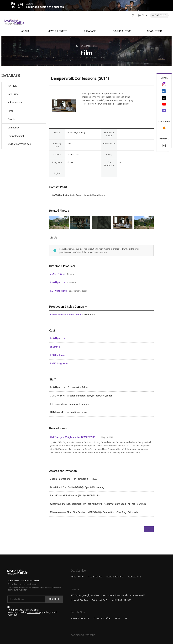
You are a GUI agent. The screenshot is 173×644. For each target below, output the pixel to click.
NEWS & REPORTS (57, 31)
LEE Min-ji (55, 347)
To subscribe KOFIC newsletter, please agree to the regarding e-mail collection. (32, 612)
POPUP (159, 15)
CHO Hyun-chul (58, 282)
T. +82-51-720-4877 (79, 600)
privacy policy (33, 612)
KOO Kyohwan (57, 355)
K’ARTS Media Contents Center (66, 315)
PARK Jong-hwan (59, 364)
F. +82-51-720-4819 (99, 600)
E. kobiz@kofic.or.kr (121, 600)
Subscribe (54, 599)
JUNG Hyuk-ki (58, 274)
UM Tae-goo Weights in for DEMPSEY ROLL (74, 437)
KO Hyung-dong (59, 291)
